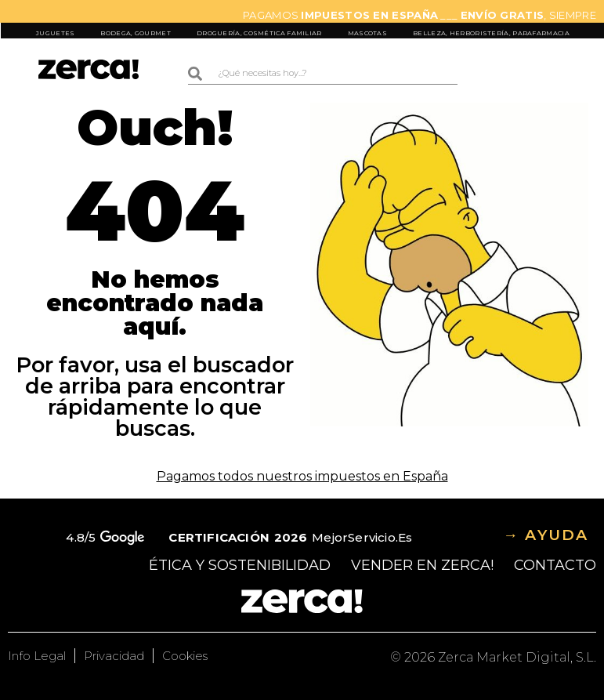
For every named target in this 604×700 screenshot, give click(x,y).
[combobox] (323, 73)
